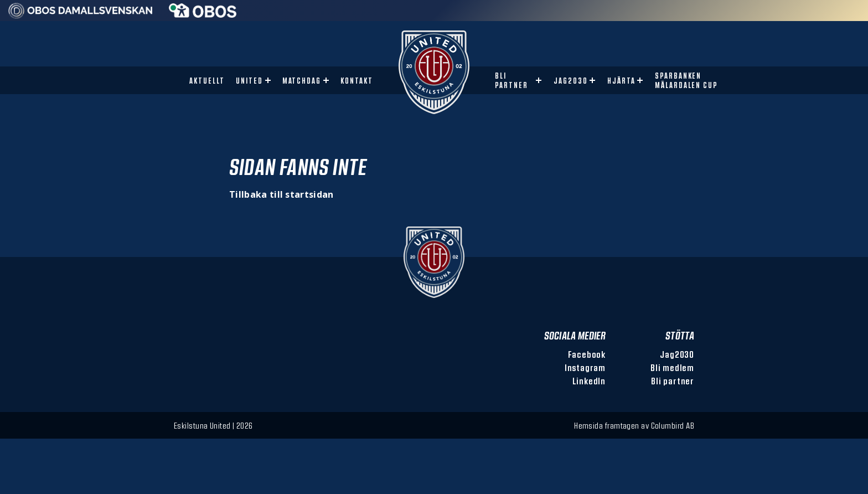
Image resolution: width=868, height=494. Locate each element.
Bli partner (512, 80)
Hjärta (621, 81)
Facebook (587, 354)
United (249, 81)
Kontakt (357, 81)
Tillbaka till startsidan (281, 194)
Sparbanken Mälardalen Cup (686, 80)
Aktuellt (207, 81)
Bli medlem (672, 367)
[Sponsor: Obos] (203, 14)
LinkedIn (589, 381)
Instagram (585, 367)
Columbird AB (673, 425)
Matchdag (302, 81)
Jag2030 (571, 81)
